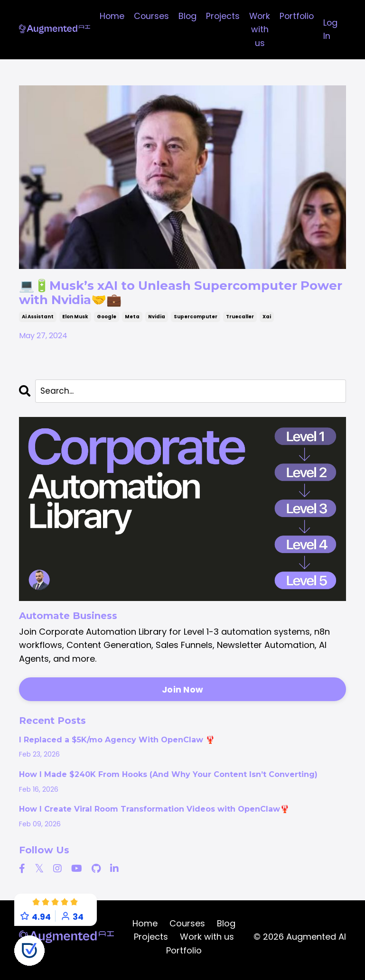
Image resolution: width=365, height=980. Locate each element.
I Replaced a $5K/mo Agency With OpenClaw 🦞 (117, 746)
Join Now (182, 695)
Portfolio (297, 16)
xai (267, 322)
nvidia (157, 322)
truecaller (240, 322)
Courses (149, 16)
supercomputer (196, 322)
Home (109, 16)
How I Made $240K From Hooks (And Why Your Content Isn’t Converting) (168, 781)
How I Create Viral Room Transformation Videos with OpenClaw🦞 (154, 815)
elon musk (75, 322)
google (107, 322)
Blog (185, 16)
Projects (221, 16)
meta (132, 322)
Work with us (259, 30)
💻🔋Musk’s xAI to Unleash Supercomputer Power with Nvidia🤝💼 (178, 296)
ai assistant (38, 322)
